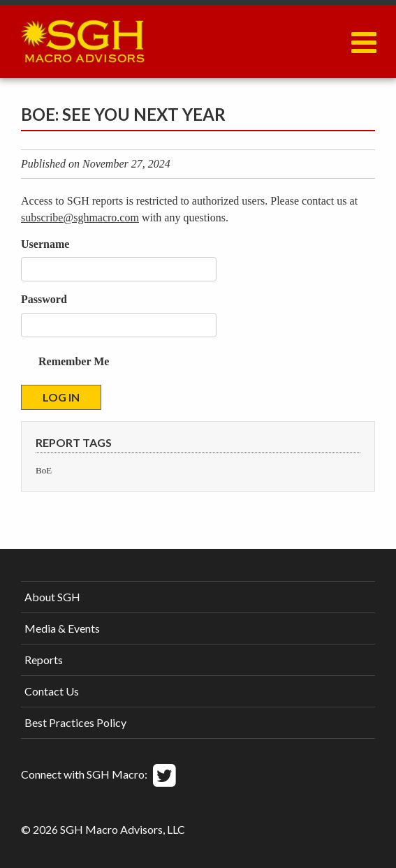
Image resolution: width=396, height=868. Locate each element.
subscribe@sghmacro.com (80, 218)
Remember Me (74, 361)
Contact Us (52, 691)
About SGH (52, 597)
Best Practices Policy (75, 722)
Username (45, 244)
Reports (44, 660)
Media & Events (62, 628)
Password (44, 299)
